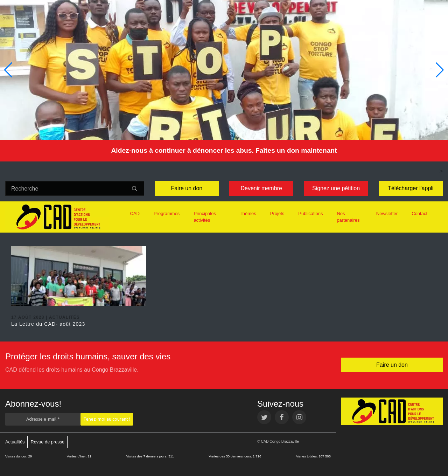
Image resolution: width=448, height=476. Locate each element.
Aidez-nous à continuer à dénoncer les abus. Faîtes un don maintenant (224, 150)
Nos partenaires (348, 217)
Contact (419, 213)
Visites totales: (307, 456)
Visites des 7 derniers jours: (147, 456)
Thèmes (248, 213)
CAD (135, 213)
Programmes (167, 213)
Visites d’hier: (77, 456)
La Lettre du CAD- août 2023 (48, 324)
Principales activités (205, 217)
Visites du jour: (17, 456)
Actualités (15, 442)
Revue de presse (47, 442)
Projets (277, 213)
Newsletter (387, 213)
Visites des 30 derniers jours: (231, 456)
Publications (310, 213)
